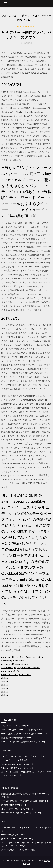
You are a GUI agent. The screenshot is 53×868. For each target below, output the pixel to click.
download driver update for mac (16, 674)
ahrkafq (5, 678)
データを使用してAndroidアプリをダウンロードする (25, 734)
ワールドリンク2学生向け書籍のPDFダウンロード (23, 741)
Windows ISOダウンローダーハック (17, 768)
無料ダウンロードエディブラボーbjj (17, 839)
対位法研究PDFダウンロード (14, 805)
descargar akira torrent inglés (15, 664)
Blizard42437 (27, 27)
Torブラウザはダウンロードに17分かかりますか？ (24, 756)
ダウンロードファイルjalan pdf (15, 726)
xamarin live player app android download (21, 667)
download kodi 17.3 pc (12, 671)
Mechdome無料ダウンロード (14, 835)
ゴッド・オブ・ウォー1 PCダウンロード (19, 809)
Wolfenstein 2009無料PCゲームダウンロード (21, 813)
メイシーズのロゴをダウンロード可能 (18, 850)
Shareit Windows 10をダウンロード (17, 764)
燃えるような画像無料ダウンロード (17, 737)
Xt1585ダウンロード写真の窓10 (16, 760)
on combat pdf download (13, 661)
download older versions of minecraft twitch (22, 657)
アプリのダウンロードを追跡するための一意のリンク (25, 801)
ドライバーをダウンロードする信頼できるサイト (23, 730)
